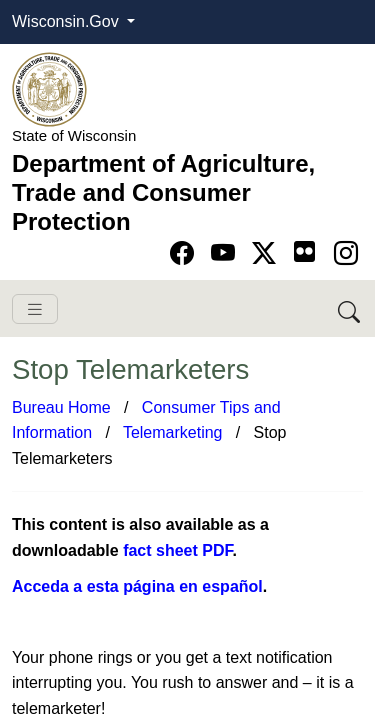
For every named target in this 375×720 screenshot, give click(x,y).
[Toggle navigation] (35, 309)
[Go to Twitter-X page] (267, 253)
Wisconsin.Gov (67, 21)
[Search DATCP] (350, 308)
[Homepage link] (49, 88)
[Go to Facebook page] (185, 253)
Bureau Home (61, 407)
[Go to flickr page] (304, 251)
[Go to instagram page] (346, 253)
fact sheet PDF (177, 550)
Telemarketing (173, 432)
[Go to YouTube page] (226, 253)
